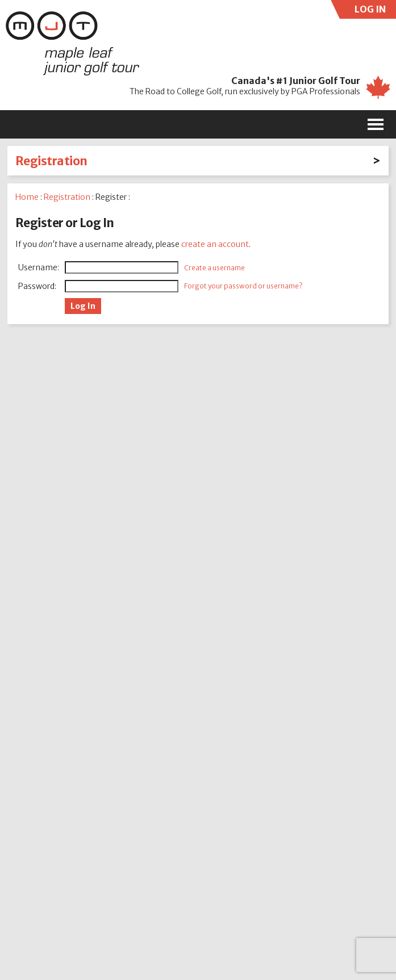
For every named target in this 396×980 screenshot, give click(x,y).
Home (27, 197)
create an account (215, 244)
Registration (51, 161)
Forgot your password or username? (243, 286)
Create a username (214, 268)
